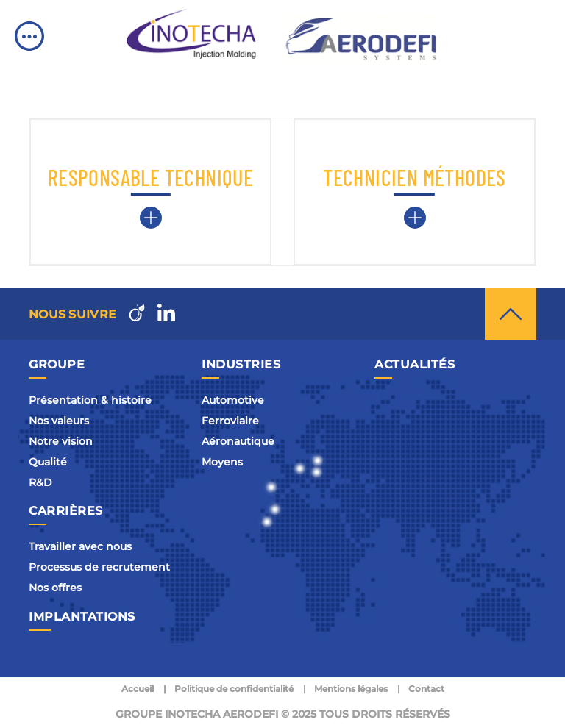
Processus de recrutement (99, 567)
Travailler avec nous (80, 546)
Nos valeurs (59, 421)
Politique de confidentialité (234, 689)
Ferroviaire (230, 421)
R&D (40, 482)
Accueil (138, 689)
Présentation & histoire (90, 400)
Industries (241, 364)
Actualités (415, 364)
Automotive (233, 400)
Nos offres (55, 588)
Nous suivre (72, 314)
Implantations (82, 617)
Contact (426, 689)
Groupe (57, 364)
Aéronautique (238, 441)
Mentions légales (351, 689)
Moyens (222, 462)
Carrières (66, 511)
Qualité (48, 462)
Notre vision (61, 441)
